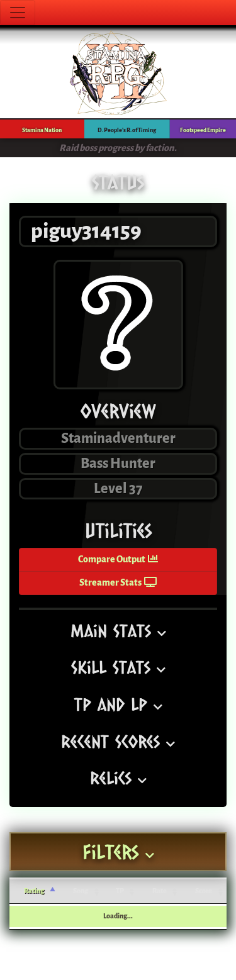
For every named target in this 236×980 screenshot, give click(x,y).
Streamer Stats (118, 583)
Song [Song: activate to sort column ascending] (81, 891)
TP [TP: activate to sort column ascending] (120, 891)
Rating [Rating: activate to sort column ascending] (34, 891)
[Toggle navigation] (18, 13)
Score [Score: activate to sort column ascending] (204, 891)
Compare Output (118, 560)
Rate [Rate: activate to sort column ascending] (160, 891)
